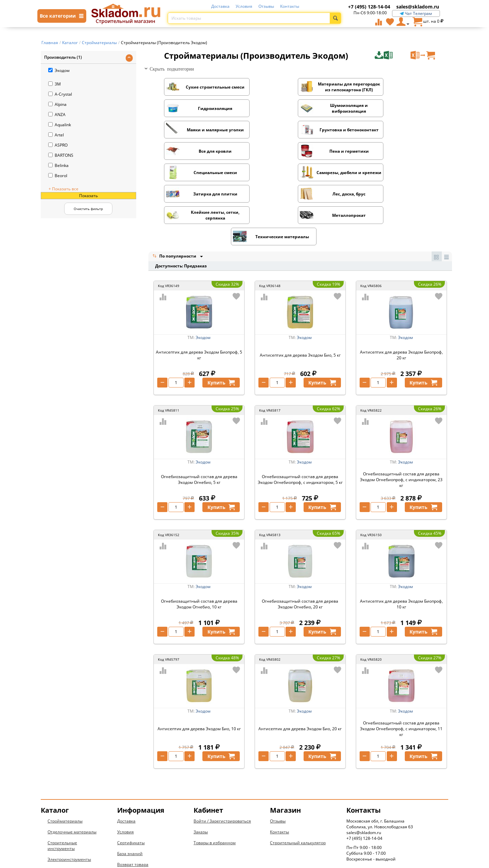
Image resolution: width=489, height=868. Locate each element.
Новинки (57, 850)
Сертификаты (131, 779)
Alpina (57, 104)
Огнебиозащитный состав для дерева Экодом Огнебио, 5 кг (199, 416)
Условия (244, 6)
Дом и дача (59, 839)
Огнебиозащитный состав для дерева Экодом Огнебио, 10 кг (199, 541)
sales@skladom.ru (418, 7)
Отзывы (266, 6)
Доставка (220, 6)
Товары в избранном (215, 779)
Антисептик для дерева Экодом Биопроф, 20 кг (401, 291)
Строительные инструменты (62, 782)
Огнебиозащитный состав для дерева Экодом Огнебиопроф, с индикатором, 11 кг (401, 665)
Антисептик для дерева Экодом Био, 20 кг (300, 665)
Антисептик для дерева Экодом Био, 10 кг (199, 665)
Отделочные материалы (72, 768)
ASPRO (58, 145)
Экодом (59, 70)
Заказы (201, 768)
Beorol (58, 176)
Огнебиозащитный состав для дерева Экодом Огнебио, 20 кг (300, 541)
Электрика (58, 818)
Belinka (58, 165)
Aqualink (60, 125)
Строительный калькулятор (298, 779)
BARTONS (61, 155)
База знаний (130, 790)
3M (55, 84)
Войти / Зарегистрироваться (222, 758)
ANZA (57, 115)
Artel (56, 135)
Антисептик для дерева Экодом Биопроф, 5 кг (199, 291)
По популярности (175, 193)
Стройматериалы (65, 758)
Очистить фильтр (88, 209)
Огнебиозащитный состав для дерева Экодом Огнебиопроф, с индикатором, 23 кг (401, 416)
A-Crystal (60, 94)
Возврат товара (133, 801)
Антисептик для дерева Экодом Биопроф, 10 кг (401, 541)
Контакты (290, 6)
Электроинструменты (69, 796)
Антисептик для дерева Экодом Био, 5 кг (300, 292)
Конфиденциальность (140, 812)
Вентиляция (60, 828)
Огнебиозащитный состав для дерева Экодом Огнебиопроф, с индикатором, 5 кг (300, 416)
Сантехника (60, 807)
